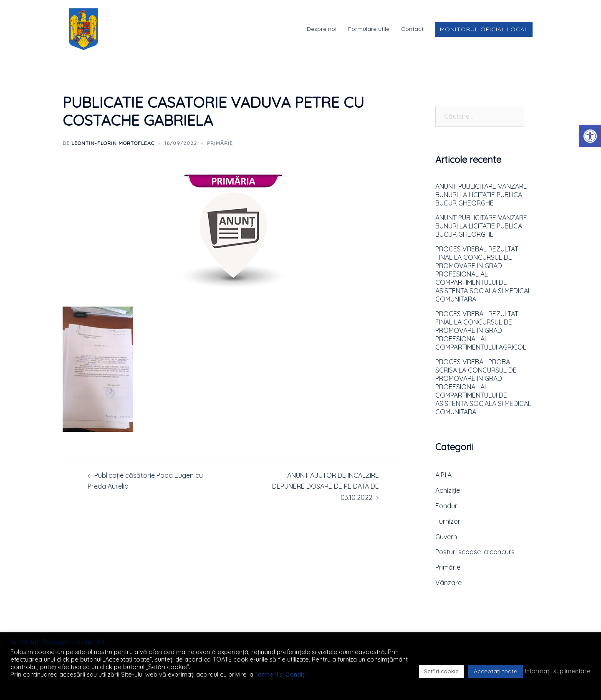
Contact (412, 29)
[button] (590, 136)
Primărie (220, 143)
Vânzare (448, 583)
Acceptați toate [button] (495, 671)
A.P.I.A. (444, 475)
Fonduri (447, 506)
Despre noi (322, 29)
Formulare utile (369, 29)
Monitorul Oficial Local (484, 29)
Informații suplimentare (558, 671)
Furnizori (448, 521)
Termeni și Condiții (281, 674)
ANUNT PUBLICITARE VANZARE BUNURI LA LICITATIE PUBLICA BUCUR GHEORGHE (481, 195)
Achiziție (448, 490)
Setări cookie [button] (441, 671)
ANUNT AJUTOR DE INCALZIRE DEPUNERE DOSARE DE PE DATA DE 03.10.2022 (326, 487)
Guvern (446, 537)
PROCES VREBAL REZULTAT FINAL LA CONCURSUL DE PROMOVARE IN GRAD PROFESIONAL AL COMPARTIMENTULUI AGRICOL (481, 330)
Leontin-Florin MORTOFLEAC (113, 143)
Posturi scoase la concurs (475, 552)
